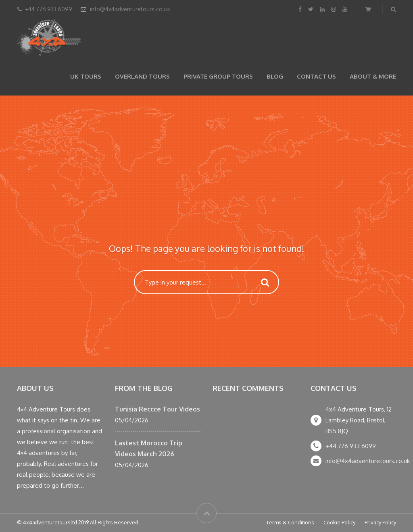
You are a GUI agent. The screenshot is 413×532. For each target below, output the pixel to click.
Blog (275, 76)
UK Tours (86, 76)
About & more (373, 76)
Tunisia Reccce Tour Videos (157, 409)
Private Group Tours (218, 76)
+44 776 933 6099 (351, 446)
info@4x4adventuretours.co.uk (130, 9)
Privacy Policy (380, 522)
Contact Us (316, 76)
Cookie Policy (339, 522)
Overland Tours (142, 76)
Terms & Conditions (290, 522)
